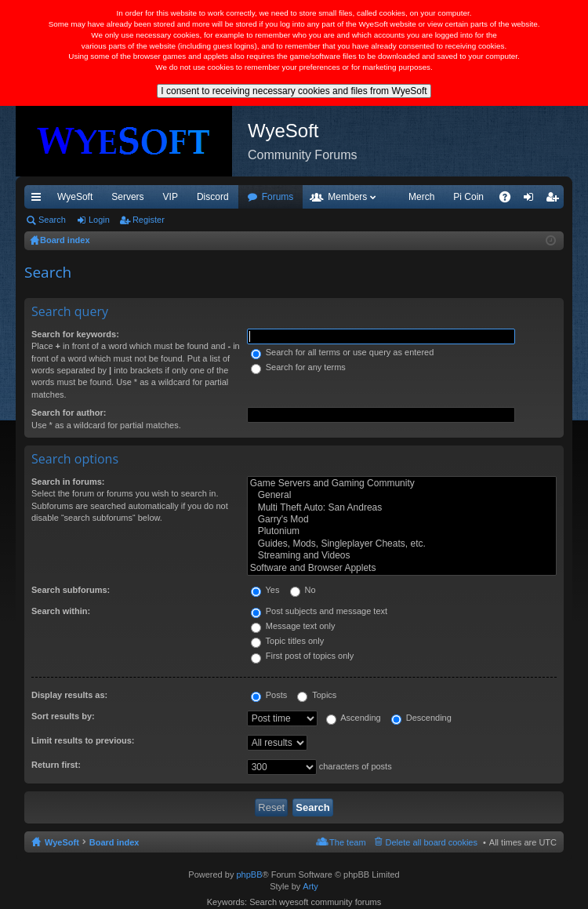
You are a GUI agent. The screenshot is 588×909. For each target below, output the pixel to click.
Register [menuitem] (555, 200)
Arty (310, 886)
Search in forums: (68, 482)
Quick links (39, 200)
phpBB (249, 874)
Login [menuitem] (532, 200)
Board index (114, 842)
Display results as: (69, 695)
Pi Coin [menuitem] (468, 197)
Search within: (61, 611)
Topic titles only (287, 641)
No (303, 590)
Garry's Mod (402, 520)
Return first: (56, 765)
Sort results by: (63, 716)
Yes (265, 590)
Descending (421, 718)
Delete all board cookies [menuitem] (432, 842)
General (402, 495)
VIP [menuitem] (171, 197)
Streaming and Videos (402, 556)
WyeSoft (75, 197)
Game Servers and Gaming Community (402, 484)
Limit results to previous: (83, 740)
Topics (317, 695)
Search (52, 220)
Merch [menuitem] (421, 197)
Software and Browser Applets (402, 568)
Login (99, 220)
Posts (269, 695)
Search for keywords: (75, 334)
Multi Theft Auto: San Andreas (402, 508)
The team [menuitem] (347, 842)
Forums (278, 197)
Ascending (354, 718)
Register (149, 220)
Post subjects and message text (319, 611)
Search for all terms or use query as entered (343, 352)
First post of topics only (303, 656)
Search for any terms (298, 367)
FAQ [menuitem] (510, 200)
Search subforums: (71, 590)
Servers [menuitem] (127, 197)
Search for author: (69, 413)
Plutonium (402, 531)
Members (347, 197)
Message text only (293, 626)
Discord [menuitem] (213, 197)
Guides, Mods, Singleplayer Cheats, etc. (402, 544)
